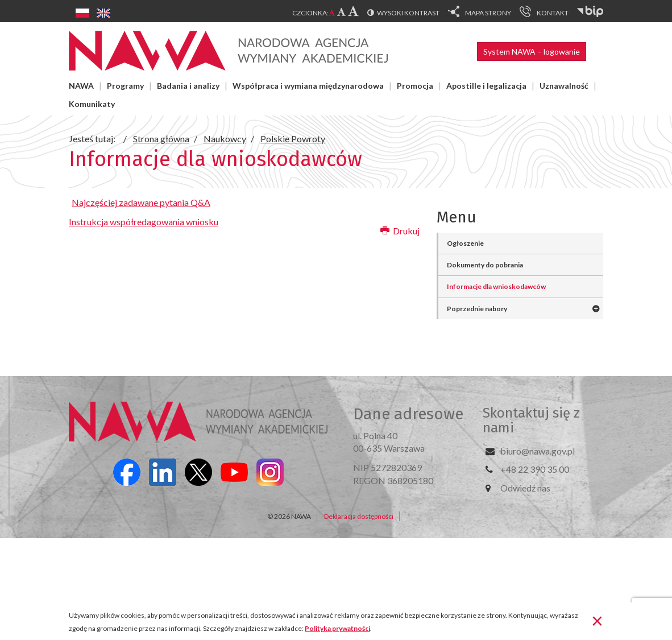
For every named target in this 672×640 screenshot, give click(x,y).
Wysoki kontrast (408, 13)
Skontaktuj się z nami (531, 420)
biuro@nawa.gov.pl (538, 451)
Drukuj (400, 231)
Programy (125, 86)
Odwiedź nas (525, 488)
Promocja (415, 86)
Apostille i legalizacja (486, 86)
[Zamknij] (597, 620)
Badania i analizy (188, 86)
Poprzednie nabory (477, 309)
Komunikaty (92, 104)
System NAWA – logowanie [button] (532, 51)
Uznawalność (564, 86)
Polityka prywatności (337, 628)
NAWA (81, 86)
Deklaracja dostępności (359, 516)
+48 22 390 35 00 (535, 469)
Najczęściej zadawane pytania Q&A (141, 202)
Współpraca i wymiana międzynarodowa (308, 86)
